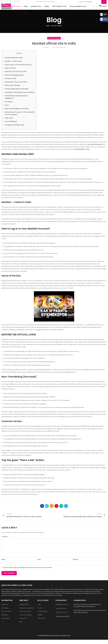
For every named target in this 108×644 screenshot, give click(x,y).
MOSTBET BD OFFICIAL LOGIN (16, 73)
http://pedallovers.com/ (82, 153)
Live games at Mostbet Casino (15, 129)
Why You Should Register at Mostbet (17, 113)
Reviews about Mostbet (13, 87)
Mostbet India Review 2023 (14, 59)
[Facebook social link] (3, 2)
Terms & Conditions (26, 619)
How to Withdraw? (11, 126)
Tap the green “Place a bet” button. (16, 84)
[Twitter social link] (47, 510)
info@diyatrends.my (62, 609)
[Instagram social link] (11, 2)
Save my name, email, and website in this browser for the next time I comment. (28, 572)
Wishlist (40, 619)
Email (39, 563)
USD (103, 14)
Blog (21, 626)
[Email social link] (7, 2)
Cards (7, 109)
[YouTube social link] (14, 2)
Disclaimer (5, 619)
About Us (4, 609)
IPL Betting (9, 106)
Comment (5, 541)
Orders (40, 612)
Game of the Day (10, 70)
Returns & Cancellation (27, 612)
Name (4, 563)
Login (39, 609)
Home (48, 27)
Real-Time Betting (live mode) (15, 77)
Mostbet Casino (57, 27)
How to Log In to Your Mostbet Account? (18, 66)
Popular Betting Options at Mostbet (17, 91)
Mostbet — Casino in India (13, 63)
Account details (42, 616)
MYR (103, 19)
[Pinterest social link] (56, 510)
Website (75, 563)
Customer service (11, 80)
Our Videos (5, 612)
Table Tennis (9, 122)
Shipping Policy (24, 609)
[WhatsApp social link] (18, 2)
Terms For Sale (6, 616)
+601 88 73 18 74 (61, 613)
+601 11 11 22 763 (61, 617)
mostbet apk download (95, 148)
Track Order (41, 622)
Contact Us (23, 622)
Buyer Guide (5, 622)
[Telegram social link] (66, 510)
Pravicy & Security (25, 616)
